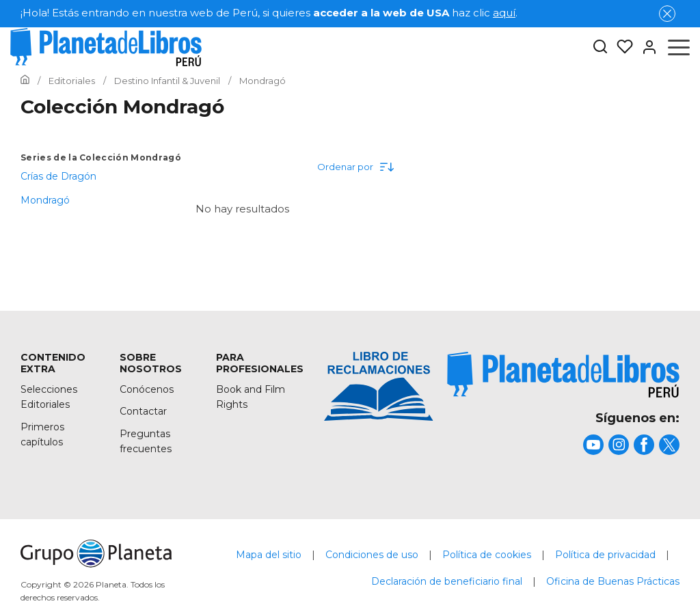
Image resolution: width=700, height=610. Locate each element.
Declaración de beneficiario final (447, 581)
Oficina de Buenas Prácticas (613, 581)
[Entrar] (645, 47)
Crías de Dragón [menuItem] (58, 176)
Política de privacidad (605, 555)
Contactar (143, 411)
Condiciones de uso (372, 555)
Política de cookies (487, 555)
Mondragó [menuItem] (45, 200)
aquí (504, 13)
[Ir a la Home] (25, 81)
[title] (563, 375)
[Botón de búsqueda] (600, 47)
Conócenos (147, 389)
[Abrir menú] (679, 47)
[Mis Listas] (621, 47)
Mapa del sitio (269, 555)
